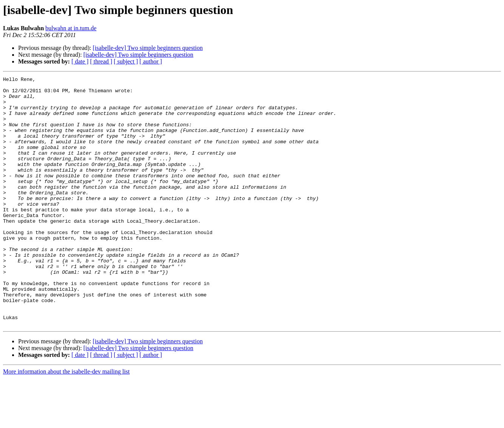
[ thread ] (101, 61)
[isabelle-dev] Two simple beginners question (148, 48)
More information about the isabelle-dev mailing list (66, 421)
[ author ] (151, 61)
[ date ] (80, 61)
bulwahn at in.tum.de (71, 28)
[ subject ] (126, 61)
